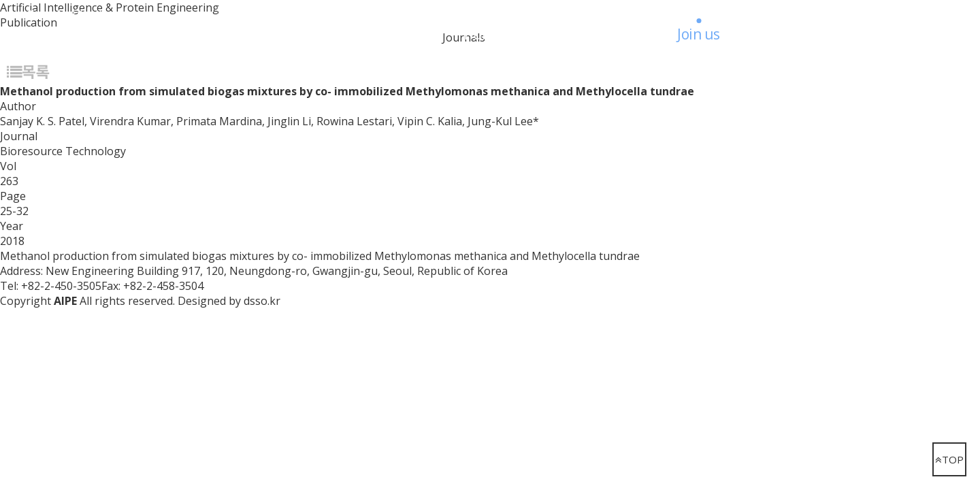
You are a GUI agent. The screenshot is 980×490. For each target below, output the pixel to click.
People (392, 34)
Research (290, 34)
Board (608, 34)
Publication (501, 34)
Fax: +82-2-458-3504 (152, 286)
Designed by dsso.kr (229, 301)
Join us (699, 34)
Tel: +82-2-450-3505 (51, 286)
